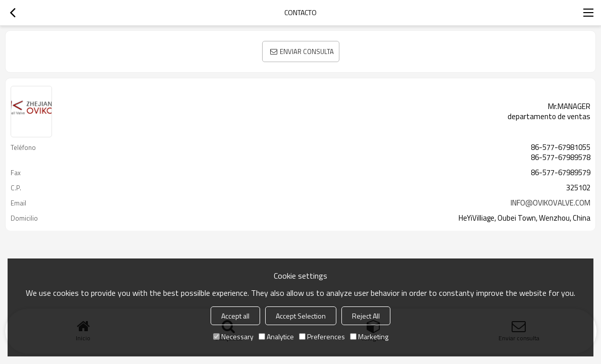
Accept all (235, 316)
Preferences (322, 336)
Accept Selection (301, 316)
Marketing (369, 336)
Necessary (233, 336)
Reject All (366, 316)
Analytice (276, 336)
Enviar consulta (307, 51)
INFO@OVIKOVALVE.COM (550, 203)
